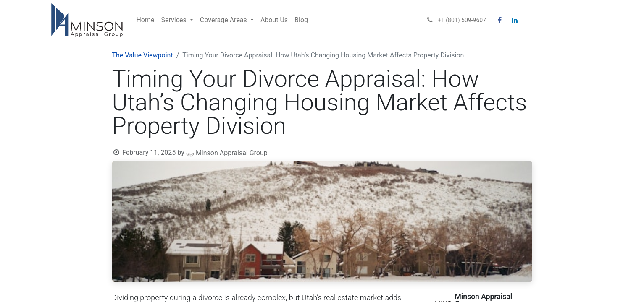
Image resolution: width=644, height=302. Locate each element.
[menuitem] (145, 20)
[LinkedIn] (515, 20)
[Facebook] (499, 20)
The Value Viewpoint (143, 55)
